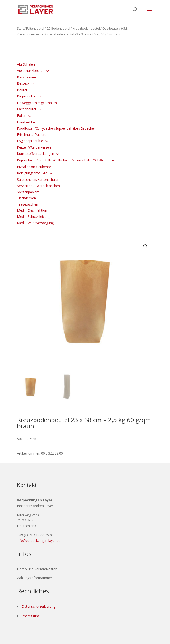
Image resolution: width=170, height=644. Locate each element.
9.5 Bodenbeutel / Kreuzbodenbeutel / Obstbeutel (83, 28)
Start (20, 28)
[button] (145, 246)
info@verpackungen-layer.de (39, 541)
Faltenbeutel (35, 28)
